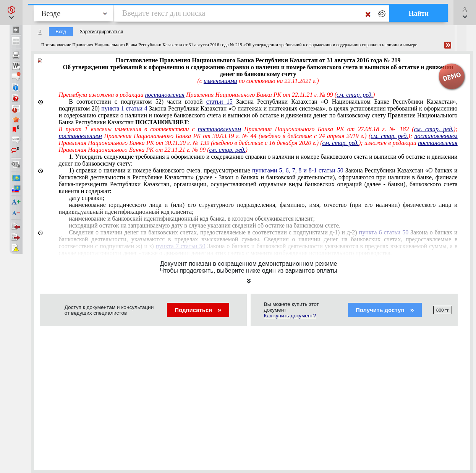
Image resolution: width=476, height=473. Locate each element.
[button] (11, 13)
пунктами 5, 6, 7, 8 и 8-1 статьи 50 (298, 170)
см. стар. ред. (355, 95)
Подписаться (198, 310)
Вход (61, 32)
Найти (419, 13)
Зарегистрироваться (101, 32)
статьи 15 (219, 102)
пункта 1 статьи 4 (124, 108)
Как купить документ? (290, 316)
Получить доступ (385, 310)
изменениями (220, 81)
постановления (165, 95)
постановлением (219, 129)
